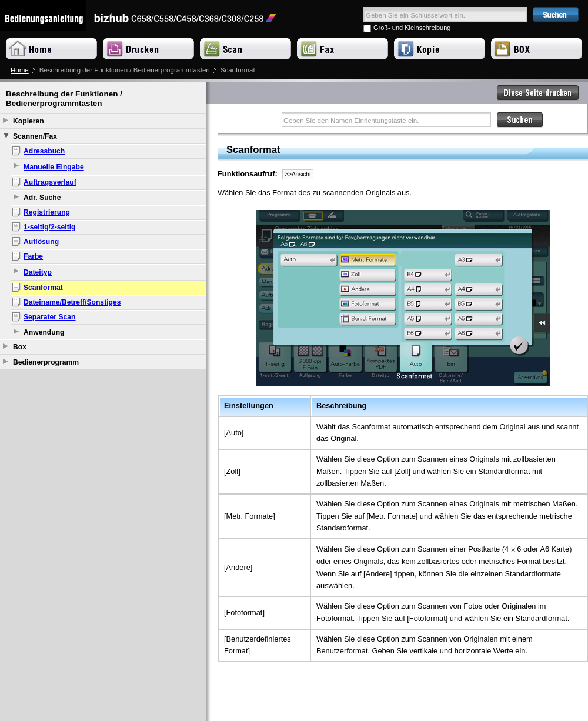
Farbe (33, 256)
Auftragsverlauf (50, 182)
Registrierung (47, 212)
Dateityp (38, 272)
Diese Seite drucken (538, 93)
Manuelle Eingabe (54, 167)
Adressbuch (44, 151)
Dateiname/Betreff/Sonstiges (72, 302)
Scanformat (43, 288)
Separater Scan (50, 317)
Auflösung (41, 242)
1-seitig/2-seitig (50, 227)
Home (20, 70)
